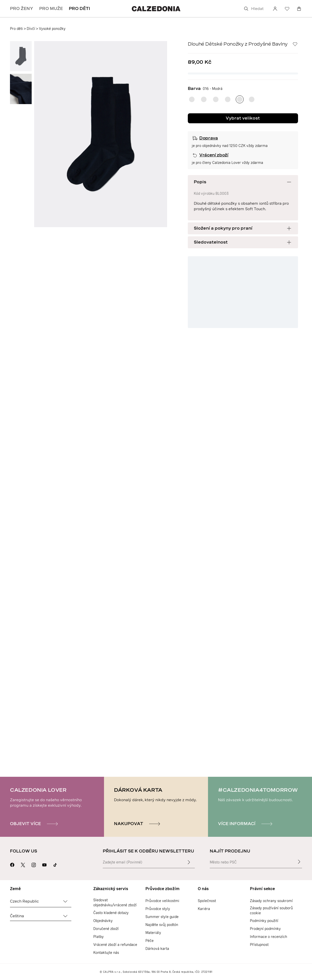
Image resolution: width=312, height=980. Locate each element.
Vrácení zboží (214, 155)
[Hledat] (255, 9)
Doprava (209, 138)
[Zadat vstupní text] (189, 862)
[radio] (192, 99)
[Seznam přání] (287, 9)
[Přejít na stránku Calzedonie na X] (23, 864)
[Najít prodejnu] (299, 862)
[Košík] (299, 9)
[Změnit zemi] (65, 901)
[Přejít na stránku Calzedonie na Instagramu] (34, 864)
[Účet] (275, 9)
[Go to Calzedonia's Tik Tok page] (55, 864)
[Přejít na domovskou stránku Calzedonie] (156, 9)
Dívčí (31, 29)
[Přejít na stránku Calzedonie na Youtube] (44, 864)
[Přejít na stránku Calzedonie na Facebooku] (12, 864)
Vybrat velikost (243, 118)
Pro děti (16, 29)
